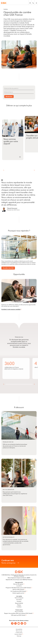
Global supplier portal (18, 593)
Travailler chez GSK (8, 268)
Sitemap (19, 636)
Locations (19, 586)
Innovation (19, 600)
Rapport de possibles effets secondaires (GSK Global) (18, 613)
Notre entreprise (19, 562)
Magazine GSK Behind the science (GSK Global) (18, 588)
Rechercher (9, 97)
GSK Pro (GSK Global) (18, 589)
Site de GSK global (18, 584)
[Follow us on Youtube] (19, 623)
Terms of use (19, 631)
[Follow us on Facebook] (12, 623)
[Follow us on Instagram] (25, 623)
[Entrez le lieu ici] (19, 92)
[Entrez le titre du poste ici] (19, 88)
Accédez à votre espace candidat (11, 309)
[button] (13, 140)
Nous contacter (19, 612)
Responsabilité (19, 603)
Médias (19, 605)
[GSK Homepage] (4, 3)
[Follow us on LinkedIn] (22, 623)
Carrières (19, 607)
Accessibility (19, 629)
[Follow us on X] (15, 623)
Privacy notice (18, 634)
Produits (19, 601)
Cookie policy (19, 633)
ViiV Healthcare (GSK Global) (18, 591)
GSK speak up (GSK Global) (18, 615)
